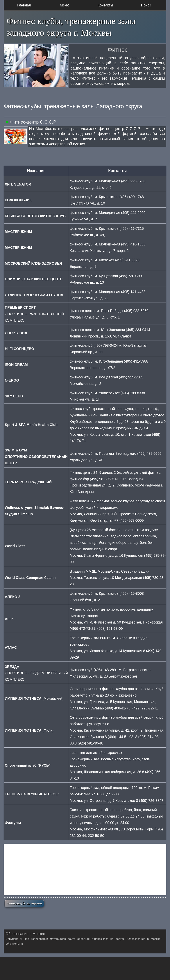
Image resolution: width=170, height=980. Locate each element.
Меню (65, 5)
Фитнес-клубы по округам (24, 903)
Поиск (146, 5)
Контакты (105, 5)
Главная (24, 5)
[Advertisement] (85, 870)
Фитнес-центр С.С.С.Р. (33, 122)
